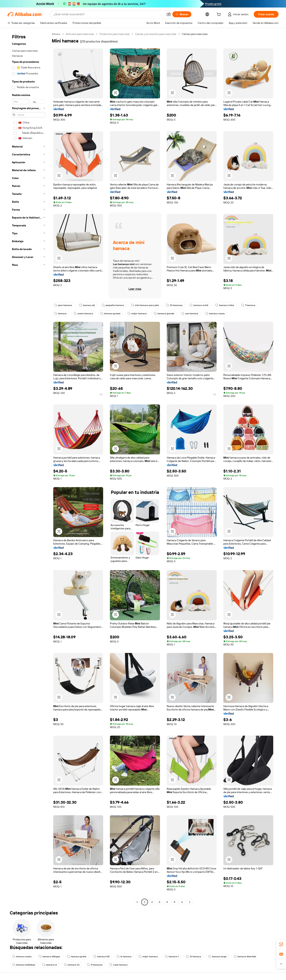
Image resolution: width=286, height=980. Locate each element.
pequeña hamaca (113, 305)
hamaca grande (164, 314)
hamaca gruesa (110, 314)
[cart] (219, 15)
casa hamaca (119, 965)
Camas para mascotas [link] (195, 34)
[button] (169, 14)
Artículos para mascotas (80, 34)
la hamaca (124, 957)
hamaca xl (50, 965)
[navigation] (29, 468)
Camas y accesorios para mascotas (156, 34)
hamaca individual (24, 965)
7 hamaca (248, 305)
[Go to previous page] (137, 902)
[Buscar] (182, 14)
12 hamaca (193, 957)
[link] (281, 944)
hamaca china (225, 305)
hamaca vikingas (49, 957)
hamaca (60, 314)
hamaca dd (87, 305)
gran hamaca (63, 305)
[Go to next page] (190, 902)
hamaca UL (72, 965)
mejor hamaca (137, 314)
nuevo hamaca (83, 314)
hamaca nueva (215, 314)
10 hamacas (174, 305)
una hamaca (190, 314)
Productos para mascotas (115, 34)
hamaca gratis (77, 957)
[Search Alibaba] (108, 14)
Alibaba (56, 34)
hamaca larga (217, 957)
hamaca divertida (245, 957)
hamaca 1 (172, 957)
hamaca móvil (199, 305)
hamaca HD (101, 957)
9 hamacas (95, 965)
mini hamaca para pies (145, 305)
